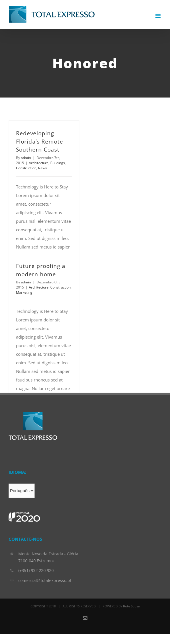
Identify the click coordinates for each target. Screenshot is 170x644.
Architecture (39, 163)
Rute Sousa (131, 606)
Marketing (24, 292)
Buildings (58, 163)
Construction (26, 168)
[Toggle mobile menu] (158, 16)
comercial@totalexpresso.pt (45, 580)
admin (26, 158)
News (42, 168)
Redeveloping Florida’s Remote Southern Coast (40, 141)
